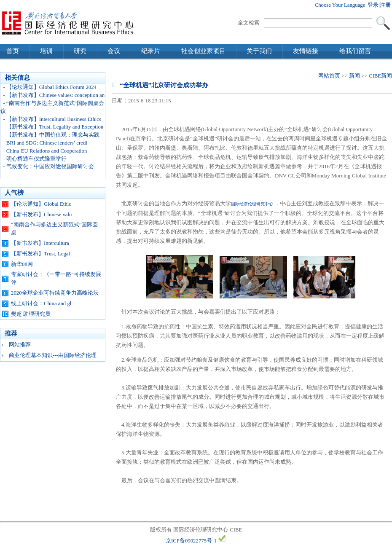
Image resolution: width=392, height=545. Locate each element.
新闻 (354, 76)
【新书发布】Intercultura (40, 243)
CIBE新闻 (380, 76)
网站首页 (329, 76)
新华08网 (22, 264)
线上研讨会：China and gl (41, 303)
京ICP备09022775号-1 (191, 541)
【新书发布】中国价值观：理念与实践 (53, 135)
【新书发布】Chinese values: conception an (55, 95)
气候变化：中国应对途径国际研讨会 (50, 166)
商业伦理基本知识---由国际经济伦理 (53, 355)
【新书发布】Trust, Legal (40, 254)
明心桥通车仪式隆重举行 (36, 159)
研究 (80, 51)
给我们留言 (355, 51)
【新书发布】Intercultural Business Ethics (54, 119)
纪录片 (151, 51)
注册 (385, 5)
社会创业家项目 (203, 51)
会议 (114, 51)
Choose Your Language (340, 5)
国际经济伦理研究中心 (252, 204)
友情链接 (306, 51)
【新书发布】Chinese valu (41, 215)
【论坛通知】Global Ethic (41, 204)
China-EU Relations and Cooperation (47, 151)
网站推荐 (20, 345)
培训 (46, 51)
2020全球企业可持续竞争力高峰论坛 (55, 293)
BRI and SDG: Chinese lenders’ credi (47, 143)
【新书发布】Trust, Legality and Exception (55, 127)
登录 (373, 5)
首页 (13, 51)
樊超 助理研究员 (31, 314)
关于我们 (259, 51)
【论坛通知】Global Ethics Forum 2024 (51, 87)
